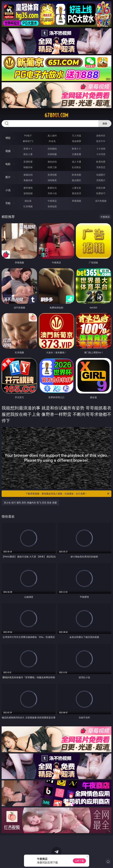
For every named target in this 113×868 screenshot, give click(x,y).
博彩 (8, 138)
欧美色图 (76, 175)
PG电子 (28, 136)
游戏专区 (101, 136)
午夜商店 (52, 201)
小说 (8, 190)
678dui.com (56, 115)
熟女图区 (76, 180)
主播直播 (76, 154)
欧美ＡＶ (76, 149)
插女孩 (28, 201)
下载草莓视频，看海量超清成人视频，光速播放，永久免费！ (68, 494)
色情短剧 (52, 206)
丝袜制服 (52, 154)
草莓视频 (76, 201)
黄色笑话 (76, 193)
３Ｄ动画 (101, 149)
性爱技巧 (101, 193)
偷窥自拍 (28, 175)
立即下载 (79, 861)
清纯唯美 (52, 180)
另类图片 (101, 180)
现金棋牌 (76, 141)
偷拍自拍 (52, 162)
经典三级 (52, 167)
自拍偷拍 (52, 149)
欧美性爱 (101, 162)
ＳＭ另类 (101, 154)
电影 (8, 164)
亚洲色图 (52, 175)
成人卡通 (76, 162)
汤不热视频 (101, 201)
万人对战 (76, 136)
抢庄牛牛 (101, 141)
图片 (8, 177)
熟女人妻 (28, 154)
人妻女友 (76, 188)
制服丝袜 (28, 167)
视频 (8, 151)
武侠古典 (101, 188)
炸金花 (52, 141)
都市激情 (28, 188)
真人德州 (52, 136)
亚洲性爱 (28, 162)
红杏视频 (28, 206)
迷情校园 (28, 193)
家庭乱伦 (52, 188)
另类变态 (101, 167)
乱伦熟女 (76, 167)
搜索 (105, 123)
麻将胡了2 (28, 141)
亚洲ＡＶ (28, 149)
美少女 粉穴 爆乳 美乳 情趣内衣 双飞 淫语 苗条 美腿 (30, 503)
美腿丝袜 (28, 180)
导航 (8, 203)
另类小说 (52, 193)
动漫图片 (101, 175)
